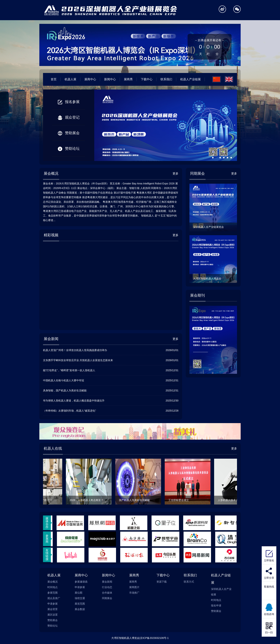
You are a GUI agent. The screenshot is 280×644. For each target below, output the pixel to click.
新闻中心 (110, 79)
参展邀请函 (81, 582)
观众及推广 (54, 598)
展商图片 (134, 587)
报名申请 (216, 606)
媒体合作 (47, 523)
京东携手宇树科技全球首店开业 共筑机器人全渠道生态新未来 (78, 360)
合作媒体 (107, 593)
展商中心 (90, 79)
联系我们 (166, 79)
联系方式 (189, 582)
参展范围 (53, 593)
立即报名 (269, 555)
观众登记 (69, 117)
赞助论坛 (69, 148)
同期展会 (107, 598)
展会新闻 (107, 582)
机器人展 (70, 79)
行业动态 (107, 587)
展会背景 (53, 609)
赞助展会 (69, 133)
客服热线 (269, 587)
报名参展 (69, 102)
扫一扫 (269, 628)
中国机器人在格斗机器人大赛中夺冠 (64, 380)
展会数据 (80, 609)
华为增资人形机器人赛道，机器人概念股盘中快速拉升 (74, 401)
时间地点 (53, 587)
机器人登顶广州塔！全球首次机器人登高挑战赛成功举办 (75, 350)
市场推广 (134, 593)
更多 (176, 174)
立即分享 (269, 578)
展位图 (79, 593)
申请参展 (53, 604)
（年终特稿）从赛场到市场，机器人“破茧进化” (69, 411)
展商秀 (128, 79)
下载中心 (147, 79)
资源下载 (162, 582)
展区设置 (53, 615)
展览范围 (80, 604)
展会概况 (53, 582)
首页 (54, 79)
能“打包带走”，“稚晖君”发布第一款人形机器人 (69, 370)
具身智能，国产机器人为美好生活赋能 (65, 390)
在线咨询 (269, 609)
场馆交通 (80, 598)
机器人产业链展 (191, 79)
